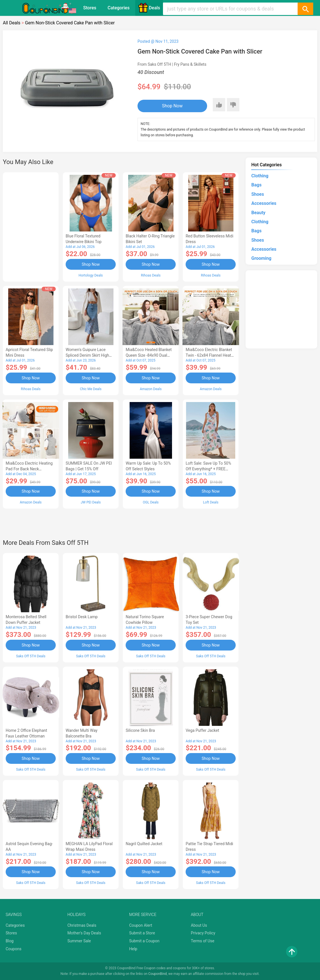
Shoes (258, 194)
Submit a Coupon (144, 941)
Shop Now (172, 106)
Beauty (258, 213)
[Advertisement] (31, 226)
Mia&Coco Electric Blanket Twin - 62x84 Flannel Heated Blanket (211, 355)
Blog (10, 941)
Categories (119, 8)
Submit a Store (142, 933)
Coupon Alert (141, 925)
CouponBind (157, 974)
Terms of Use (203, 941)
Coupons (14, 949)
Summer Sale (79, 941)
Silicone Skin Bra (140, 730)
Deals (149, 8)
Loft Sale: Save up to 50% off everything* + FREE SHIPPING (208, 469)
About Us (199, 925)
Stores (90, 8)
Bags (256, 185)
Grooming (261, 258)
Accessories (264, 203)
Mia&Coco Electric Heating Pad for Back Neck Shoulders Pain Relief (29, 469)
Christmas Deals (82, 925)
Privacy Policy (203, 933)
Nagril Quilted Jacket (144, 844)
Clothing (260, 176)
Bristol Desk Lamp (82, 617)
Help (133, 949)
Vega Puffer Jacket (202, 730)
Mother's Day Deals (84, 933)
